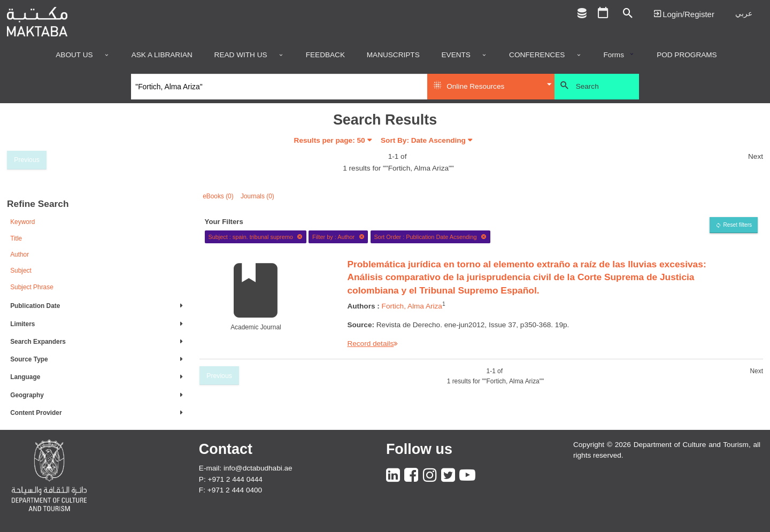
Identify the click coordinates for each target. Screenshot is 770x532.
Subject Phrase (32, 287)
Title (16, 238)
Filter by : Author (338, 237)
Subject (21, 271)
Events (456, 55)
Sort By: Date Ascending (423, 140)
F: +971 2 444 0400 (230, 490)
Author (20, 255)
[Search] (279, 87)
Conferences (537, 55)
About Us (74, 55)
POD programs (687, 55)
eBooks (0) (218, 196)
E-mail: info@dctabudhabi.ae (246, 468)
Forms (614, 55)
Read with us (241, 55)
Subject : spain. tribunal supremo (255, 237)
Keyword (22, 222)
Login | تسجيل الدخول (684, 14)
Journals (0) (257, 196)
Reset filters (737, 225)
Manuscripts (393, 55)
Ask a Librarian (162, 55)
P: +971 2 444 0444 (231, 479)
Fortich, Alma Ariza (412, 306)
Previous (27, 160)
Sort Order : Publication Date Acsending (430, 237)
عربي (744, 14)
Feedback (325, 55)
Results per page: (330, 140)
